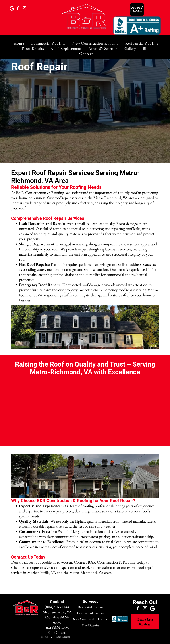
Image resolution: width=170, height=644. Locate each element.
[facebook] (18, 9)
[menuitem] (19, 43)
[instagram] (24, 9)
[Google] (12, 9)
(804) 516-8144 (57, 607)
